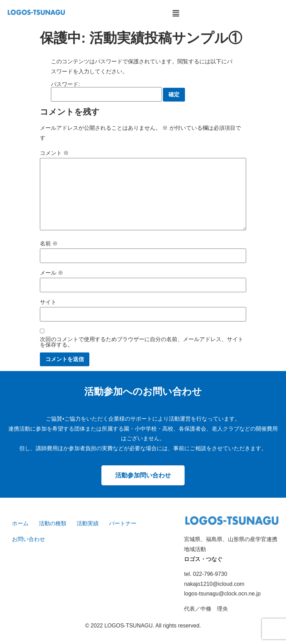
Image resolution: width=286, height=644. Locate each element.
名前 (49, 244)
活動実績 (88, 523)
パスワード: (106, 92)
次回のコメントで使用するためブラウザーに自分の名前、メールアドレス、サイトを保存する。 (142, 342)
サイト (48, 302)
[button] (176, 13)
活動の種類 (53, 523)
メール (52, 273)
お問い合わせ (29, 539)
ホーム (20, 523)
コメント (54, 153)
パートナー (123, 523)
